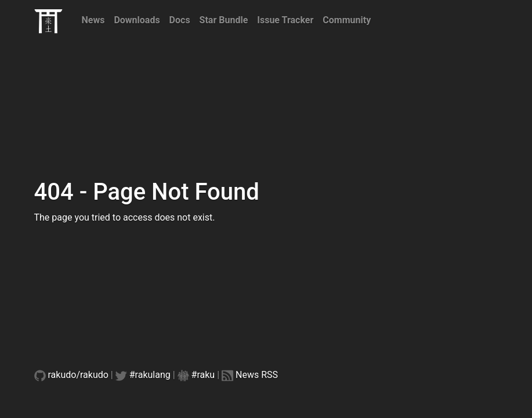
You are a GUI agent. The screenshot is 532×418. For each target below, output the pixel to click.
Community (347, 20)
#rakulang (150, 375)
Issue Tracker (285, 20)
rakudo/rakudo (78, 375)
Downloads (137, 20)
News (93, 20)
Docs (180, 20)
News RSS (257, 375)
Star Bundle (224, 20)
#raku (203, 375)
